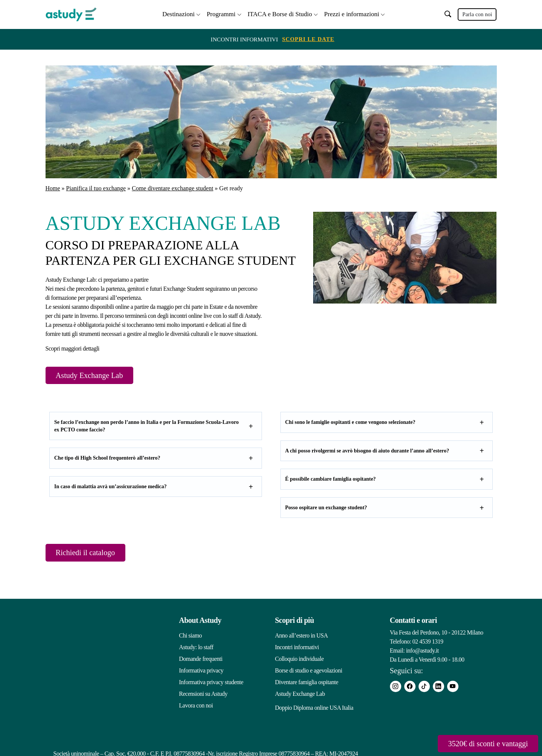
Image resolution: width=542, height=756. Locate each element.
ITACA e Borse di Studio (280, 13)
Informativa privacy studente (211, 683)
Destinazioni (178, 13)
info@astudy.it (422, 651)
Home (53, 187)
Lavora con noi (196, 706)
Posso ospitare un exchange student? (326, 508)
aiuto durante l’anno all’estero (412, 451)
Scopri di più (295, 621)
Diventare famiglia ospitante (307, 683)
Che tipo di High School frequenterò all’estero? (107, 458)
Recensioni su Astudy (203, 695)
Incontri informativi (297, 648)
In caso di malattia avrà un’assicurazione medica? (110, 487)
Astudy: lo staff (196, 648)
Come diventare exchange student (172, 187)
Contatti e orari (413, 621)
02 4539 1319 (428, 642)
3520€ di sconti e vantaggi (483, 743)
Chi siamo (191, 636)
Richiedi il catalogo (90, 553)
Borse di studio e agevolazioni (309, 671)
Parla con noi (477, 14)
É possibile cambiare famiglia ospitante (329, 479)
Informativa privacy (201, 671)
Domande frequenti (201, 660)
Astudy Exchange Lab (94, 375)
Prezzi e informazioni (352, 13)
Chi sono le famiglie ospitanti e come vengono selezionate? (350, 422)
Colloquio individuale (300, 660)
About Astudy (200, 621)
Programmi (221, 13)
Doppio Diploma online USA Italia (314, 706)
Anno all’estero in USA (302, 636)
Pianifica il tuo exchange (96, 187)
